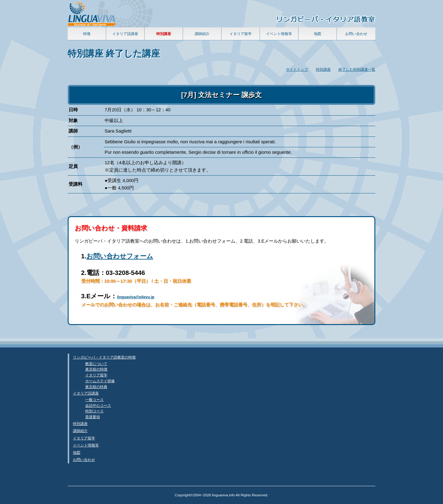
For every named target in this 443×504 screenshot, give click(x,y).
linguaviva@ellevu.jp (136, 297)
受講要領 (93, 417)
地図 (317, 34)
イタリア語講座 (125, 34)
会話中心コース (98, 405)
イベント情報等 (279, 34)
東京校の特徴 (96, 369)
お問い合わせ (356, 34)
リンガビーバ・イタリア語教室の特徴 (104, 357)
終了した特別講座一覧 (357, 69)
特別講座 (323, 69)
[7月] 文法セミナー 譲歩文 (221, 95)
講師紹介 (202, 34)
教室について (96, 364)
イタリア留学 (241, 34)
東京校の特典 (96, 387)
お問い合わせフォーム (120, 256)
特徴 (87, 34)
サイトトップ (297, 69)
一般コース (94, 400)
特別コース (94, 411)
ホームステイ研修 (100, 381)
